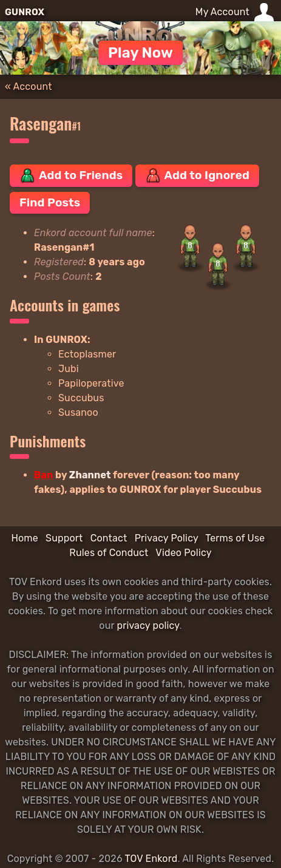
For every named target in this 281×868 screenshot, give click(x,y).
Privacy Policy (167, 538)
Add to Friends (71, 175)
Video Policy (183, 553)
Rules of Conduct (109, 553)
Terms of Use (235, 538)
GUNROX (25, 12)
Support (64, 538)
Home (24, 538)
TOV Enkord (151, 859)
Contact (109, 538)
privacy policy (148, 626)
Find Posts (50, 202)
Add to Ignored (198, 175)
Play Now (140, 53)
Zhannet (90, 475)
